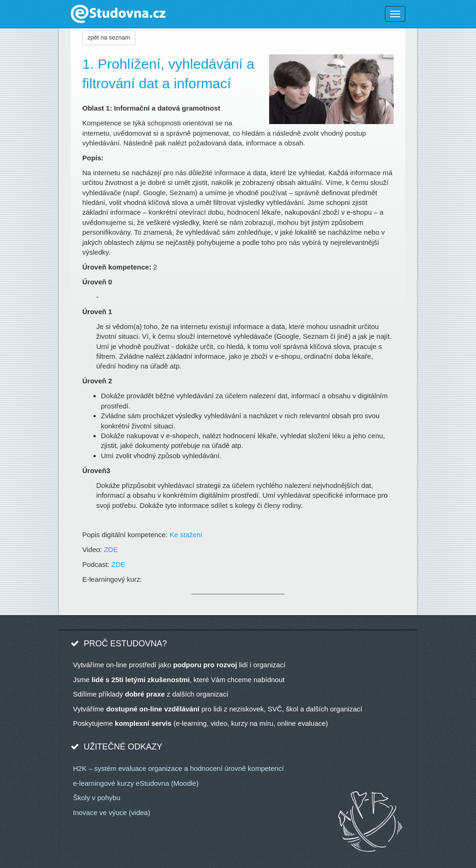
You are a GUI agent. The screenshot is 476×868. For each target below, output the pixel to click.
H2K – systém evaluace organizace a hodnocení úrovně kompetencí (178, 768)
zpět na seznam (109, 37)
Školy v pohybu (97, 798)
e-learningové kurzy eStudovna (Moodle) (136, 783)
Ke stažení (186, 535)
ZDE (111, 549)
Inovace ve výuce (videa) (112, 812)
